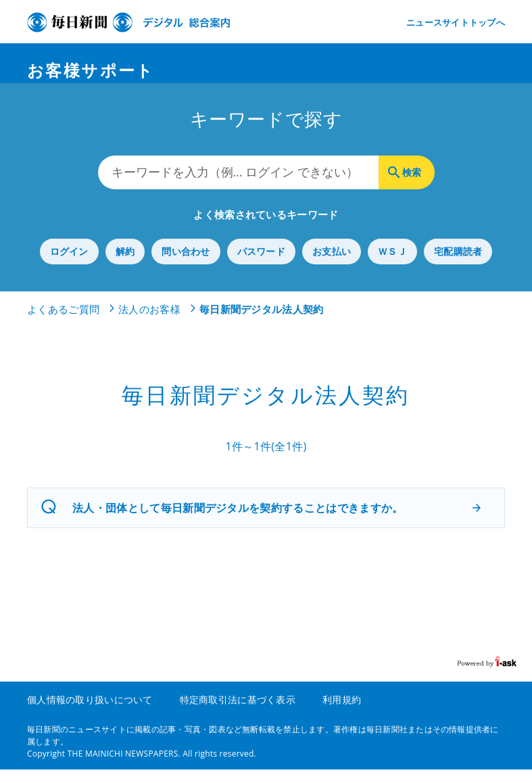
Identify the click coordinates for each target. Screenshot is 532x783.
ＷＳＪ (392, 265)
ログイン (69, 265)
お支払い (332, 265)
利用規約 (342, 713)
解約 (125, 265)
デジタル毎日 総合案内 (128, 22)
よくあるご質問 (63, 323)
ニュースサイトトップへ (456, 22)
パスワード (261, 265)
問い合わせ (186, 265)
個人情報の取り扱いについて (90, 713)
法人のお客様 (149, 323)
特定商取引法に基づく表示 (238, 713)
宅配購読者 (458, 265)
